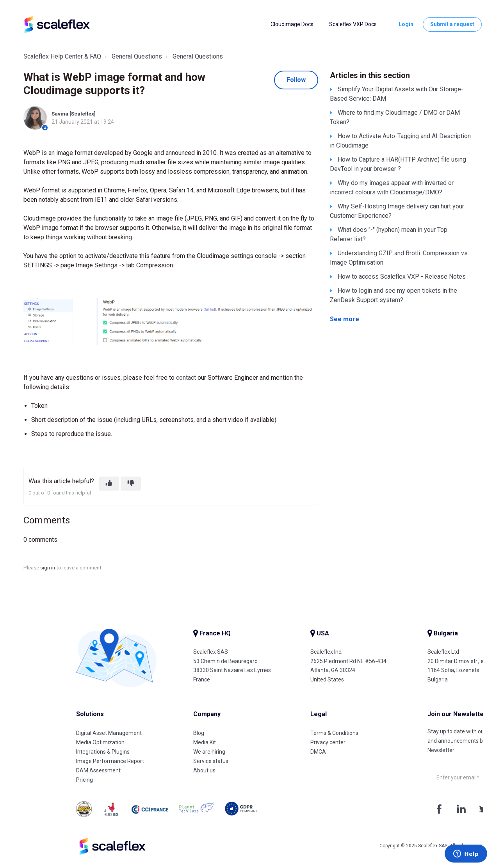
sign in (48, 567)
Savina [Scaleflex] (74, 114)
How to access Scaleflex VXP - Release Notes (402, 277)
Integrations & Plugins (103, 752)
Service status (211, 761)
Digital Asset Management (109, 733)
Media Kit (205, 742)
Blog (199, 733)
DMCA (318, 752)
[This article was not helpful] (131, 484)
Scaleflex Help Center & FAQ (62, 56)
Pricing (85, 780)
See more (345, 319)
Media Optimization (100, 742)
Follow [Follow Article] (296, 80)
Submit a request (452, 24)
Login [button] (406, 24)
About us (204, 770)
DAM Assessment (98, 770)
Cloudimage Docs (292, 24)
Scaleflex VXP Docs (353, 24)
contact (186, 378)
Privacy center (328, 742)
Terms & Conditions (334, 733)
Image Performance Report (110, 761)
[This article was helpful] (109, 484)
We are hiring (209, 752)
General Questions (137, 56)
